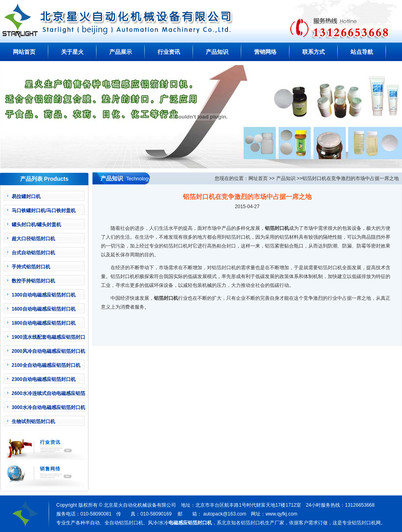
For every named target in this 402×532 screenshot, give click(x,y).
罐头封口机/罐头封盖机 (36, 225)
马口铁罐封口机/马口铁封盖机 (44, 211)
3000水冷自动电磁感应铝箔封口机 (48, 407)
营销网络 (265, 52)
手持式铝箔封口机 (31, 267)
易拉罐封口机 (26, 196)
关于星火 (72, 52)
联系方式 (314, 52)
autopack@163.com (225, 514)
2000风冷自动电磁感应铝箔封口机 (48, 351)
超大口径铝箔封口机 (33, 239)
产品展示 (121, 52)
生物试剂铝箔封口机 (33, 422)
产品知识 (217, 52)
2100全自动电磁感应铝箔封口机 (46, 365)
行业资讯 (169, 52)
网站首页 (24, 52)
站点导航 (362, 52)
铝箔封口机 (277, 228)
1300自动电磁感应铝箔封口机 (44, 295)
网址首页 (258, 178)
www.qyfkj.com (281, 514)
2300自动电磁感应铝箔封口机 (44, 379)
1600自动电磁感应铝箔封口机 (44, 309)
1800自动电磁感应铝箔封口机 (44, 323)
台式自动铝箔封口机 (33, 253)
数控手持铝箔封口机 (33, 281)
